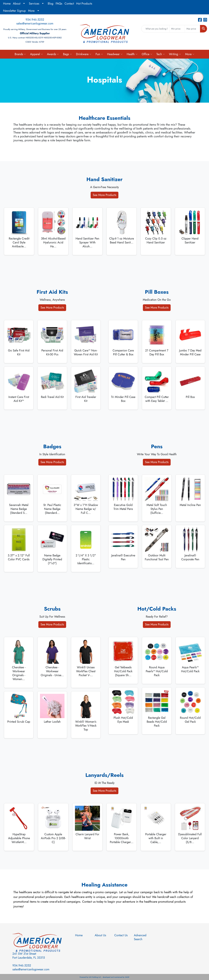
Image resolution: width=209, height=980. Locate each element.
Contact (69, 4)
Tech (161, 54)
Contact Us (121, 935)
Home (7, 4)
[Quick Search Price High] (192, 29)
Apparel (36, 54)
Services (34, 4)
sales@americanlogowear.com (35, 23)
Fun (99, 54)
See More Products (104, 195)
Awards (53, 54)
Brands (20, 54)
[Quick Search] (155, 29)
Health (132, 54)
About (17, 4)
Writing (175, 54)
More (31, 11)
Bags (67, 54)
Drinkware (84, 54)
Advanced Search (140, 937)
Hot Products (84, 4)
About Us (100, 935)
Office (147, 54)
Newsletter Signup (14, 11)
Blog (50, 4)
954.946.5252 (35, 20)
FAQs (59, 4)
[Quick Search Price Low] (177, 29)
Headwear (115, 54)
